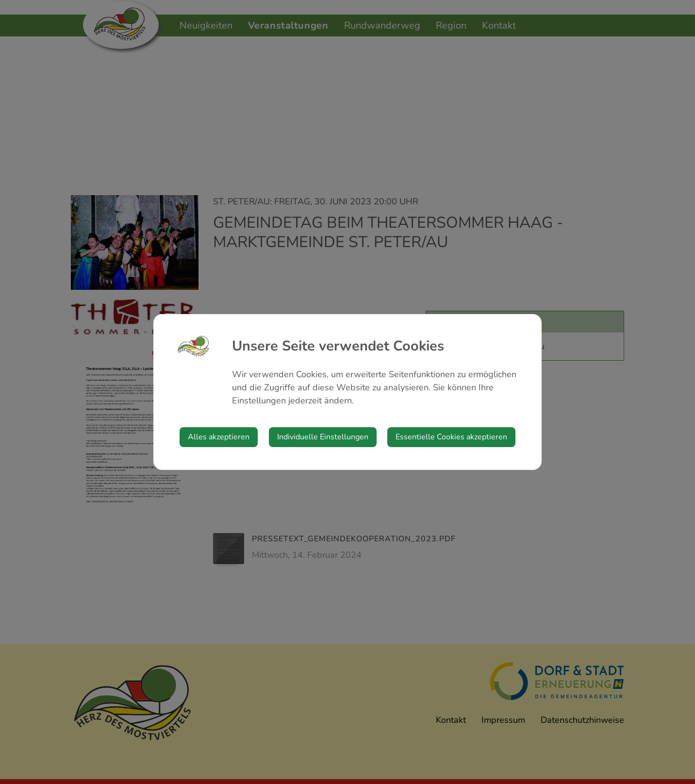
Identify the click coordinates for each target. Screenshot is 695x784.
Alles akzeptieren (219, 437)
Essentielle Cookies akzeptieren (451, 437)
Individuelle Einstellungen (323, 437)
